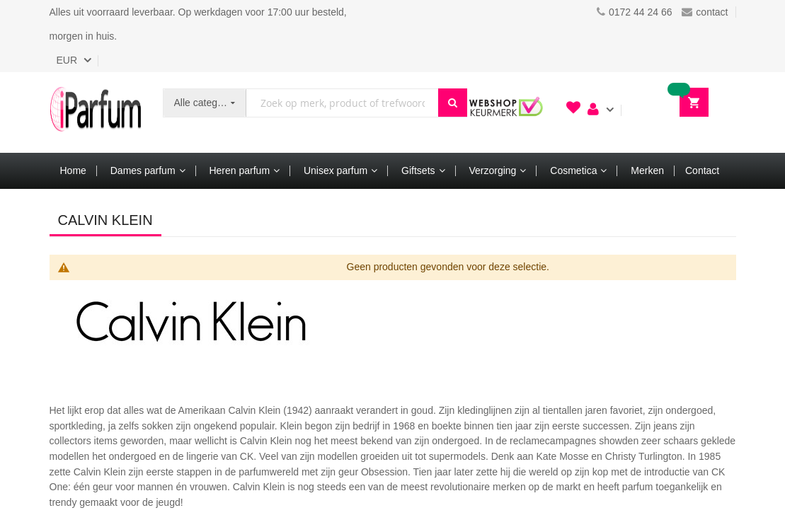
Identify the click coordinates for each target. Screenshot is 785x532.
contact (705, 12)
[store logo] (96, 112)
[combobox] (342, 103)
